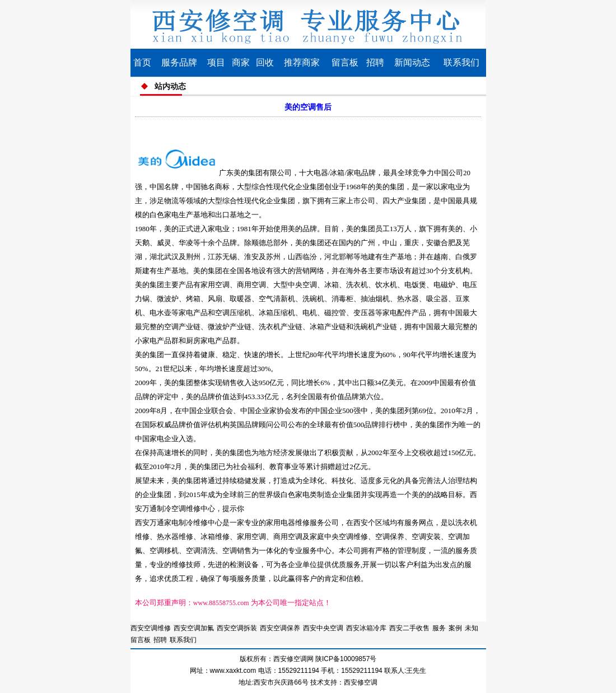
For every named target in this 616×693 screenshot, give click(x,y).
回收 (265, 62)
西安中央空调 (323, 628)
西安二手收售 (409, 628)
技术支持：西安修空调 (344, 682)
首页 (142, 62)
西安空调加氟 (194, 628)
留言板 (345, 62)
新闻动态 (412, 62)
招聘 (375, 62)
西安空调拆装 (237, 628)
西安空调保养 (280, 628)
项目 (216, 62)
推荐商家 (302, 62)
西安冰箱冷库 (366, 628)
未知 (472, 628)
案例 (455, 628)
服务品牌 (179, 62)
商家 (241, 62)
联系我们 (461, 62)
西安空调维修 (151, 628)
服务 (439, 628)
